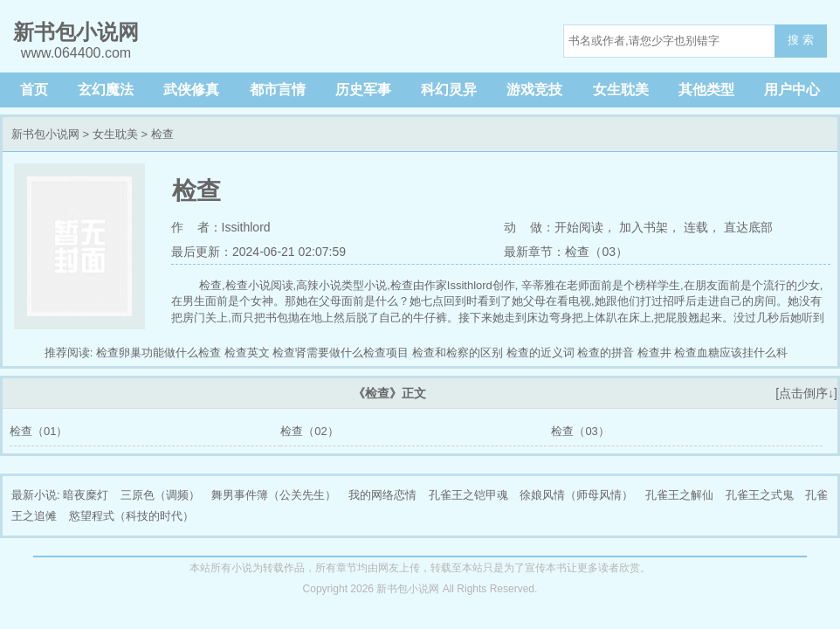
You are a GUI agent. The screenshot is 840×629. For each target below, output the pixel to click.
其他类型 (706, 90)
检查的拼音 (606, 353)
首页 (34, 90)
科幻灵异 (449, 90)
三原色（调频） (160, 495)
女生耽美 (621, 90)
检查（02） (309, 431)
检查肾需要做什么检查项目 (341, 353)
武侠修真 (191, 90)
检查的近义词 (540, 353)
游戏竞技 (534, 90)
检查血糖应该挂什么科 (731, 353)
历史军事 (363, 90)
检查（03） (580, 431)
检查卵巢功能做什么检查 (158, 353)
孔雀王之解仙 (679, 495)
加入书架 (644, 227)
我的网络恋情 (382, 495)
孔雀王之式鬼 (760, 495)
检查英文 (247, 353)
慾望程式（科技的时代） (131, 516)
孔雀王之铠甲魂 (468, 495)
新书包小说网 (45, 134)
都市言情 (278, 90)
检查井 (654, 353)
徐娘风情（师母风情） (576, 495)
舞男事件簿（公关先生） (274, 495)
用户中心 (792, 90)
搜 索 (801, 40)
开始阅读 (579, 227)
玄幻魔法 (106, 90)
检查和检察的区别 (458, 353)
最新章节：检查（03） (566, 252)
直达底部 (748, 227)
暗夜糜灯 (86, 495)
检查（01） (38, 431)
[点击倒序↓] (806, 393)
